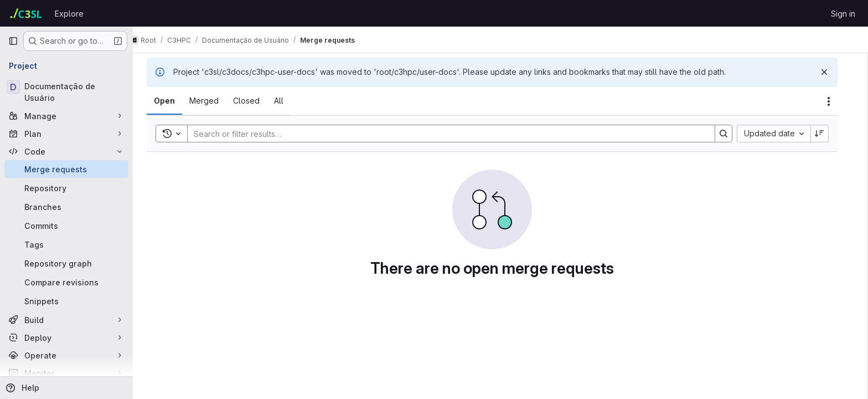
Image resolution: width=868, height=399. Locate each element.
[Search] (454, 134)
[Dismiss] (833, 72)
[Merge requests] (66, 169)
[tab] (173, 101)
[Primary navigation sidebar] (13, 41)
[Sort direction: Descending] (828, 134)
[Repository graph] (66, 263)
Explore (69, 14)
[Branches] (66, 207)
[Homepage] (26, 13)
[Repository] (66, 188)
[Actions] (837, 101)
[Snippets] (66, 301)
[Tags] (66, 244)
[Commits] (66, 226)
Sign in (843, 14)
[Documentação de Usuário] (66, 92)
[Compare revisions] (66, 282)
